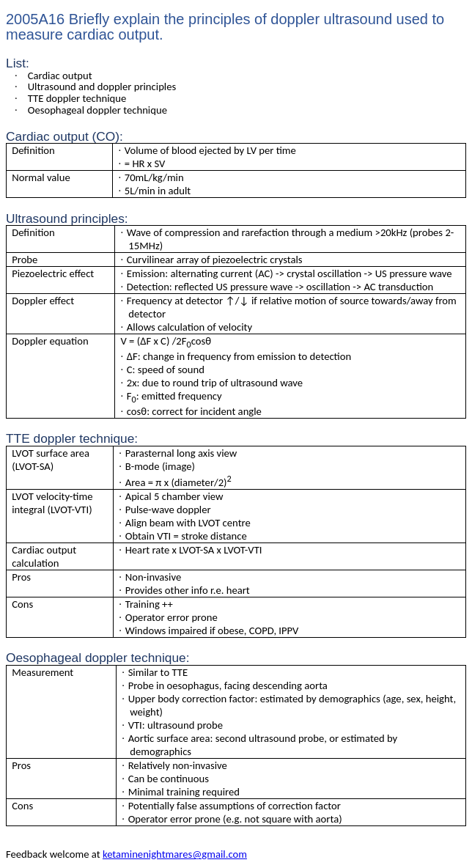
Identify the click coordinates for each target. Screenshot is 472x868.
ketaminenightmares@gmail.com (175, 854)
